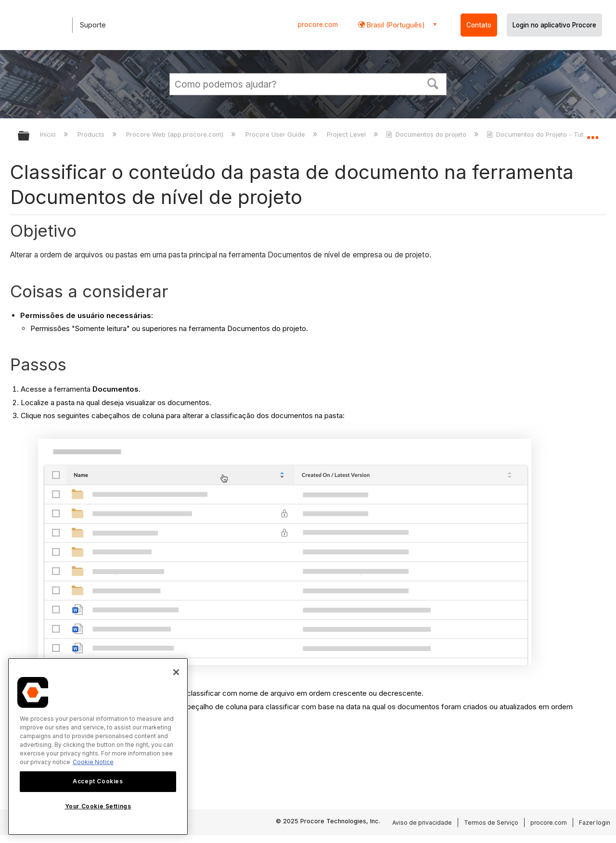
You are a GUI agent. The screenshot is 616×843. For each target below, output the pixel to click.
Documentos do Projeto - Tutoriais (544, 134)
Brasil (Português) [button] (395, 25)
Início (49, 134)
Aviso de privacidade (422, 823)
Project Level (347, 134)
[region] (98, 747)
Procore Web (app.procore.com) (176, 134)
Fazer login (595, 823)
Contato (479, 25)
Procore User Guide (276, 134)
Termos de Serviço (491, 823)
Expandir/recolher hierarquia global (30, 136)
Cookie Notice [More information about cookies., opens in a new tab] (93, 762)
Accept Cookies (98, 781)
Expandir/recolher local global (592, 133)
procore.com (318, 25)
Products (92, 134)
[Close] (176, 672)
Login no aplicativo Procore (554, 25)
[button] (433, 83)
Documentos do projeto (427, 134)
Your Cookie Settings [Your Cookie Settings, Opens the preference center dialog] (98, 806)
